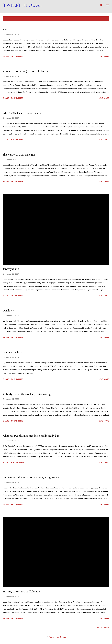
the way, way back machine (19, 154)
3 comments (17, 98)
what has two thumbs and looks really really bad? (32, 436)
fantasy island (11, 269)
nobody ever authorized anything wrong (27, 394)
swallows (8, 310)
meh (6, 29)
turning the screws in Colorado (21, 591)
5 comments (17, 56)
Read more (104, 56)
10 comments (17, 140)
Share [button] (6, 56)
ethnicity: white (12, 352)
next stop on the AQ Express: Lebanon (26, 71)
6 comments (17, 337)
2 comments (17, 504)
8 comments (17, 296)
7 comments (17, 379)
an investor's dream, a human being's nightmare (31, 477)
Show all (102, 19)
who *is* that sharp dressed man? (22, 113)
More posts (103, 628)
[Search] (101, 5)
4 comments (17, 181)
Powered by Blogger (56, 637)
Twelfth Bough (23, 5)
